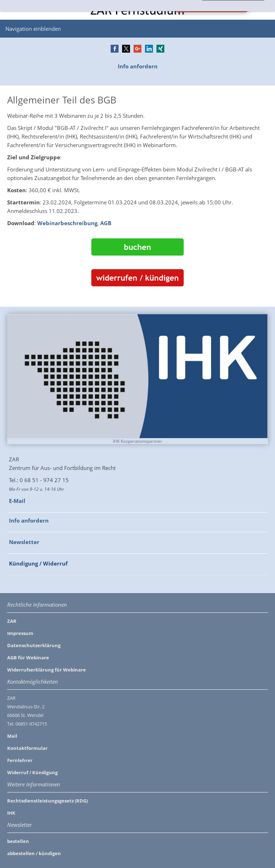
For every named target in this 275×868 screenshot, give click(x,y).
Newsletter (24, 542)
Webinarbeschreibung (67, 223)
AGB (106, 223)
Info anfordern (138, 66)
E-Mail (17, 501)
